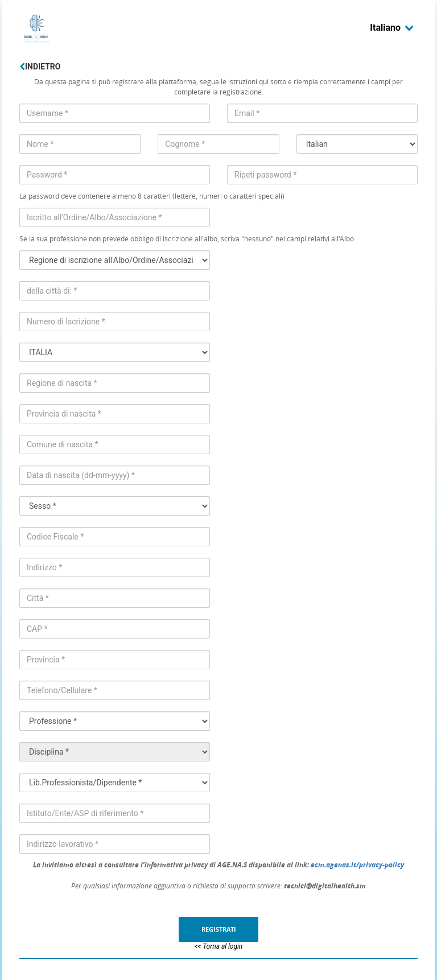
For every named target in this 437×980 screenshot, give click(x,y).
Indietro (40, 67)
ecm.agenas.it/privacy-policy (357, 865)
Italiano (392, 28)
